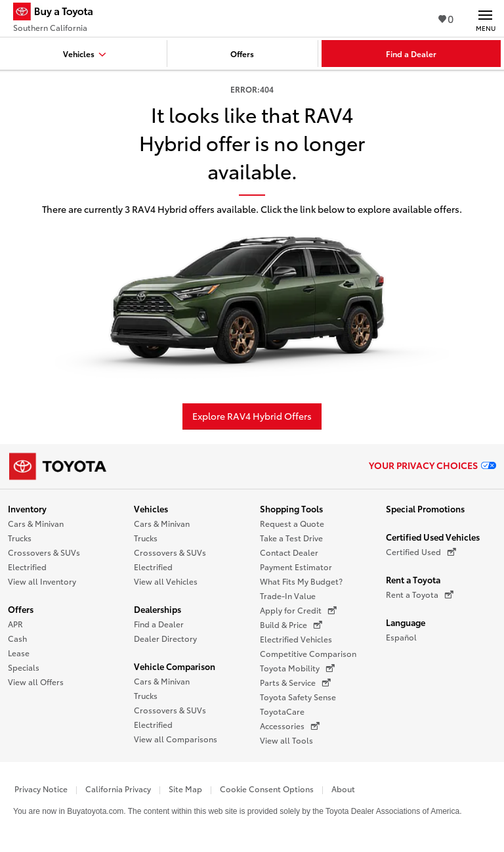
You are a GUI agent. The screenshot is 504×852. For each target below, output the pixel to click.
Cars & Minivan (36, 523)
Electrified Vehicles (296, 639)
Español (401, 637)
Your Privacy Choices (432, 465)
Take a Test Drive (291, 538)
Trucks (20, 538)
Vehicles (151, 508)
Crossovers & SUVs (44, 552)
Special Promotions (425, 508)
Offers (21, 609)
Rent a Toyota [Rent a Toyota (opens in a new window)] (420, 594)
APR (15, 624)
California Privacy (118, 789)
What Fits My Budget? (301, 581)
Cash (17, 638)
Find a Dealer (159, 624)
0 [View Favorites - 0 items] (446, 18)
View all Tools (286, 740)
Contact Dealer (289, 552)
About (343, 789)
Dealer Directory (165, 638)
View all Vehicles (166, 581)
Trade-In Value (288, 595)
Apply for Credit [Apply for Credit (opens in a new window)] (298, 610)
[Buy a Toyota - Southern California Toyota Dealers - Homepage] (58, 13)
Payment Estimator (296, 567)
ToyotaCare (282, 711)
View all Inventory (42, 581)
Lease (19, 653)
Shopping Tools (291, 508)
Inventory (27, 508)
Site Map (185, 789)
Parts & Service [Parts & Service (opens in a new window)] (295, 683)
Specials (24, 667)
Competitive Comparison (308, 653)
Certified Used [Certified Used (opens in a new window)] (421, 552)
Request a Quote (292, 523)
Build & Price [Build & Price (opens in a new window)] (291, 625)
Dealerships (157, 609)
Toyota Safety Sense (298, 697)
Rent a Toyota (413, 579)
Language (406, 622)
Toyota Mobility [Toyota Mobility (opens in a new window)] (297, 668)
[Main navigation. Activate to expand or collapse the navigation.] (485, 18)
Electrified (27, 567)
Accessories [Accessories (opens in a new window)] (290, 726)
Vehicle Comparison (175, 666)
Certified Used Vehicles (433, 537)
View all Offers (36, 682)
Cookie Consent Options (267, 789)
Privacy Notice (41, 789)
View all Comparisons (176, 739)
